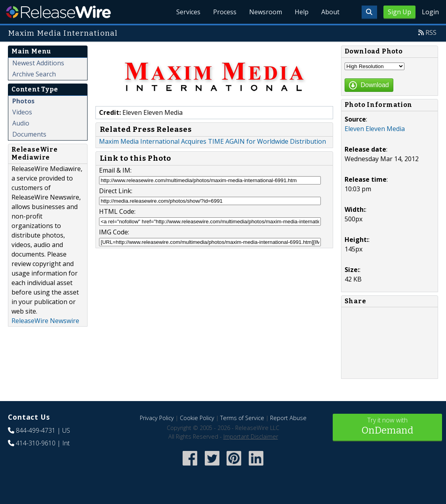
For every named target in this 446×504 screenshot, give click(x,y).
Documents (29, 134)
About (330, 12)
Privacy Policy (157, 418)
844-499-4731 (36, 430)
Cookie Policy (197, 418)
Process (225, 12)
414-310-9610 (36, 443)
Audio (21, 123)
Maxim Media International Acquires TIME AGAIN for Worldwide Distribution (213, 141)
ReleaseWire (58, 12)
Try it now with (388, 427)
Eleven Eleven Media (375, 129)
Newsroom (266, 12)
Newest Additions (38, 63)
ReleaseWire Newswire (45, 321)
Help (302, 12)
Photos (23, 101)
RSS (431, 32)
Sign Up (399, 12)
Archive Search (34, 74)
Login (430, 12)
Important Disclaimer (251, 436)
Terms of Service (242, 418)
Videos (22, 112)
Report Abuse (288, 418)
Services (188, 12)
